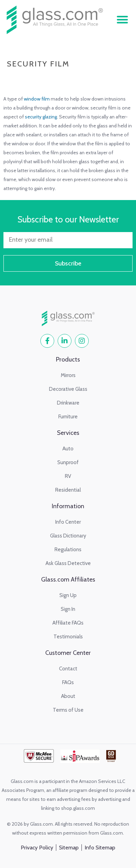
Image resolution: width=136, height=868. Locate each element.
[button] (122, 20)
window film (37, 99)
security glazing (41, 117)
